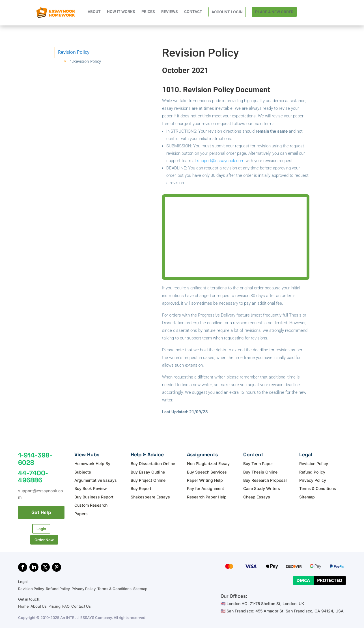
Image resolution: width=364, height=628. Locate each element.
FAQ (66, 605)
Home (24, 605)
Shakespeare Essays (150, 497)
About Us (39, 605)
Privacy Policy (313, 480)
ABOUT (94, 12)
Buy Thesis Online (260, 472)
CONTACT (193, 12)
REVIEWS (170, 12)
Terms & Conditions (318, 488)
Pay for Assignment (205, 488)
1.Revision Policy (85, 61)
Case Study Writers (262, 488)
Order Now (44, 538)
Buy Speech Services (207, 472)
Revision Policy (314, 464)
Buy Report (141, 488)
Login (41, 529)
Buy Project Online (148, 480)
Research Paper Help (207, 497)
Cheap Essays (257, 497)
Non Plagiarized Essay (208, 464)
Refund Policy (312, 472)
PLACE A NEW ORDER (274, 12)
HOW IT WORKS (121, 12)
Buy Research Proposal (265, 480)
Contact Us (81, 605)
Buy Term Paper (258, 464)
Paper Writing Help (205, 480)
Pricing (54, 605)
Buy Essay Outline (148, 472)
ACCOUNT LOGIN (227, 12)
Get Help (41, 512)
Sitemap (307, 497)
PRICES (148, 12)
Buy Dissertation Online (153, 464)
